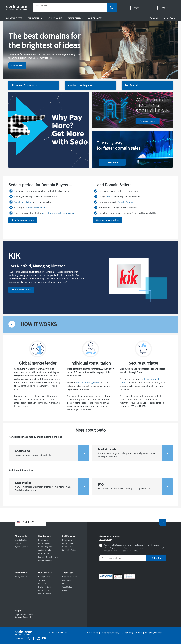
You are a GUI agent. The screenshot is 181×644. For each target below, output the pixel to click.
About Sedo (169, 18)
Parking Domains (21, 577)
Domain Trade (68, 543)
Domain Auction (68, 547)
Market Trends (44, 554)
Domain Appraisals (46, 584)
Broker (109, 197)
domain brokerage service (88, 383)
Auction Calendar (45, 550)
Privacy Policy (106, 540)
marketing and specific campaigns (58, 213)
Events (65, 584)
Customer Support (22, 617)
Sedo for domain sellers (108, 220)
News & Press (67, 580)
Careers (65, 590)
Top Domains (133, 85)
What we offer (14, 18)
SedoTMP (42, 580)
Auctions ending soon (81, 85)
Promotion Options (70, 550)
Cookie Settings (128, 633)
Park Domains (75, 18)
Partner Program (45, 594)
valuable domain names (36, 208)
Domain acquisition (23, 202)
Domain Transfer (45, 590)
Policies (139, 633)
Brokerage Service (45, 587)
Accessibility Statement (154, 633)
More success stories (21, 290)
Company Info (93, 633)
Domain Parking (125, 202)
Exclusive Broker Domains (48, 557)
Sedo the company (69, 577)
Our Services (95, 18)
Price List (18, 543)
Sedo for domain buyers (23, 220)
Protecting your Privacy (110, 633)
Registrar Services (21, 547)
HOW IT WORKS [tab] (39, 324)
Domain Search (44, 543)
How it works (43, 540)
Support (154, 18)
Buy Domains (35, 18)
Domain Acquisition (46, 547)
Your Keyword (41, 6)
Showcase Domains (23, 85)
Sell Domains (55, 18)
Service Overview (45, 577)
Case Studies (67, 587)
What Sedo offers (21, 540)
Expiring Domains (45, 560)
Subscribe (156, 558)
